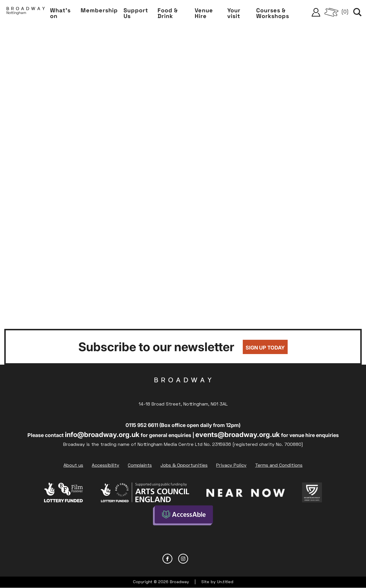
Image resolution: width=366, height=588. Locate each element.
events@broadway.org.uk (238, 435)
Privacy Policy (231, 466)
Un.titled (225, 582)
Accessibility (106, 466)
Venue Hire (204, 13)
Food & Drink (168, 13)
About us (73, 466)
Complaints (140, 466)
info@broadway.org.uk (102, 435)
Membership (99, 10)
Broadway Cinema (183, 389)
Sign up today (265, 348)
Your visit (234, 13)
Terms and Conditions (279, 466)
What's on (60, 13)
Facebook (167, 559)
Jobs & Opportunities (184, 466)
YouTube (199, 559)
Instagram (183, 559)
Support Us (136, 13)
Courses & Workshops (273, 13)
